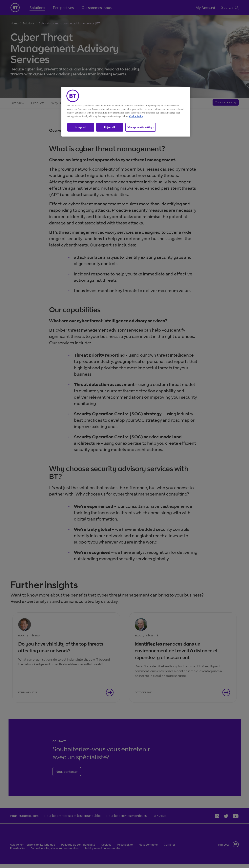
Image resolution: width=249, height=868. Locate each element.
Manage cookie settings (141, 127)
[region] (126, 112)
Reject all (110, 127)
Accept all (81, 127)
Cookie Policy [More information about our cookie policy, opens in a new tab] (136, 116)
